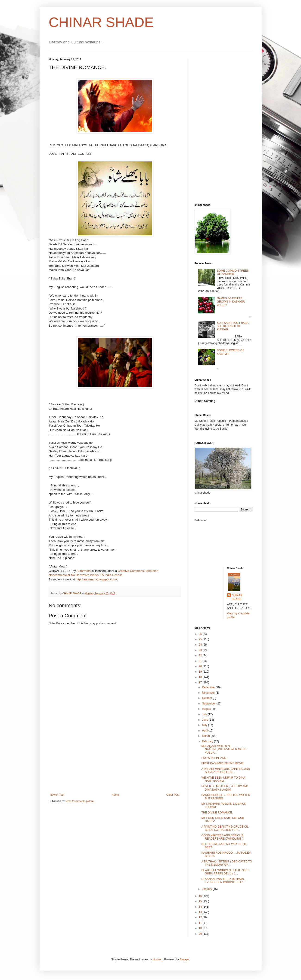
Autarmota (84, 571)
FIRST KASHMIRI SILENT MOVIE (222, 763)
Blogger (184, 959)
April (205, 731)
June (205, 720)
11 (201, 923)
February (208, 741)
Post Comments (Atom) (80, 801)
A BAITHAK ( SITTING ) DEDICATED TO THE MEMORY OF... (227, 863)
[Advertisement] (115, 759)
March (206, 736)
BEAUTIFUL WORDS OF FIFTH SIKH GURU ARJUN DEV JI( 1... (225, 872)
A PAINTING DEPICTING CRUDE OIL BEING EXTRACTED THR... (225, 828)
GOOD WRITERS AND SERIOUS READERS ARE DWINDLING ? (222, 837)
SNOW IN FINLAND (214, 758)
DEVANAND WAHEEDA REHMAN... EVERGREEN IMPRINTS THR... (224, 881)
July (205, 714)
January (207, 889)
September (209, 704)
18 (201, 677)
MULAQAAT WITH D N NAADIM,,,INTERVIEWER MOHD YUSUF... (224, 749)
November (209, 693)
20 (201, 666)
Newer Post (57, 795)
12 (201, 917)
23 (201, 650)
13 (201, 912)
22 (201, 655)
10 (201, 928)
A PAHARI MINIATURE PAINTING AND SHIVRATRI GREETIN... (226, 771)
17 (201, 683)
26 (201, 634)
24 (201, 645)
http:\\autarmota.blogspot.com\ (96, 579)
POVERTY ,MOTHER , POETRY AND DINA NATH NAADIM (225, 788)
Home (115, 795)
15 (201, 901)
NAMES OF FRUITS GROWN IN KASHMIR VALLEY (231, 302)
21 (201, 661)
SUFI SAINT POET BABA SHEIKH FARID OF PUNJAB (233, 326)
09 (201, 934)
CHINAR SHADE (101, 22)
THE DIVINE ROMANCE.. (217, 813)
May (205, 725)
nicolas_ (158, 959)
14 (201, 907)
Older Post (173, 795)
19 (201, 672)
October (207, 698)
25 (201, 639)
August (207, 709)
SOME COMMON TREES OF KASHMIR (233, 272)
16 (201, 896)
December (209, 687)
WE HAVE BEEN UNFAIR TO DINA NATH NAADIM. (223, 779)
